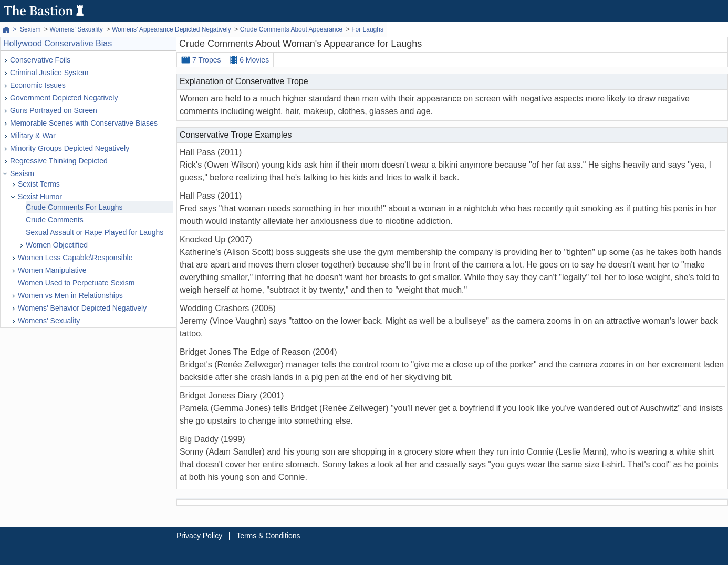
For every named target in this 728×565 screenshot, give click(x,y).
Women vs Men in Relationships (70, 295)
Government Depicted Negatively (64, 98)
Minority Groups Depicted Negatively (70, 148)
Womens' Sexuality (49, 321)
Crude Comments (55, 220)
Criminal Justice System (49, 73)
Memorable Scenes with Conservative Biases (84, 123)
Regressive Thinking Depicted (59, 161)
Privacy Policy (199, 536)
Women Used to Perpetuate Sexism (76, 283)
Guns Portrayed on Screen (54, 110)
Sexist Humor (40, 197)
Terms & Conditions (268, 536)
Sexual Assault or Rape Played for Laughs (95, 232)
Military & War (33, 136)
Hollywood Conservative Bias (58, 43)
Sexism (22, 173)
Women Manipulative (52, 270)
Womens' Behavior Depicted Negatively (82, 308)
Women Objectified (57, 245)
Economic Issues (38, 85)
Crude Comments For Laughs (74, 207)
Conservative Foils (40, 60)
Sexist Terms (39, 184)
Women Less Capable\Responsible (75, 258)
